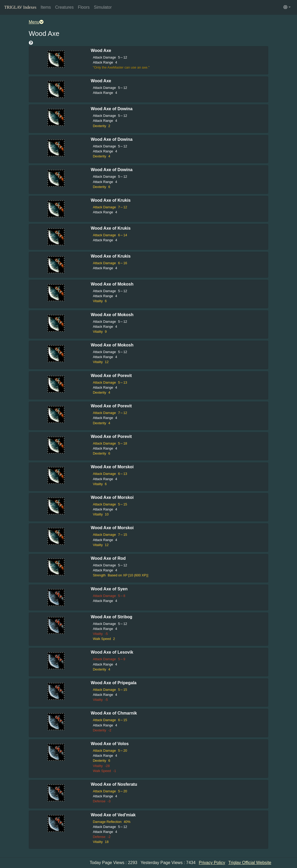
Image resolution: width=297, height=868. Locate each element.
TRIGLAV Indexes (20, 7)
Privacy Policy (212, 863)
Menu (36, 22)
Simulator (103, 7)
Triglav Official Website (250, 863)
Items (46, 7)
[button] (287, 7)
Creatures (64, 7)
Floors (84, 7)
